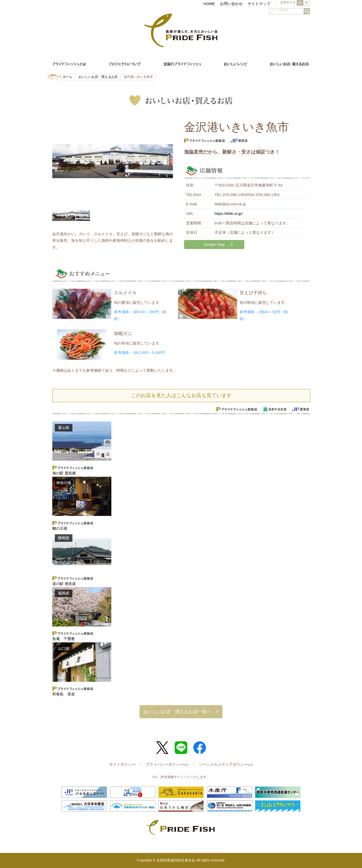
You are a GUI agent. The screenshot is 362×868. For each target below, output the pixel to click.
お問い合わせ (231, 4)
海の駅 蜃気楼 (64, 473)
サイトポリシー (122, 764)
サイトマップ (259, 4)
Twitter (162, 748)
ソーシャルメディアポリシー (226, 764)
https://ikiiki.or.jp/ (229, 213)
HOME (209, 4)
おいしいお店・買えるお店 (98, 77)
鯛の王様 (60, 528)
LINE (181, 748)
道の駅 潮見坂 (64, 584)
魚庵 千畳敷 (64, 639)
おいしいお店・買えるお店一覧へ (177, 712)
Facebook (200, 748)
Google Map (214, 244)
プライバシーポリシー (167, 764)
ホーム (67, 77)
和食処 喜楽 (64, 694)
